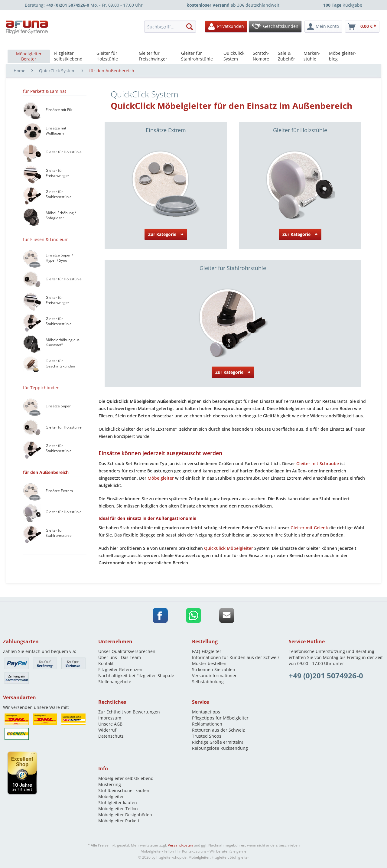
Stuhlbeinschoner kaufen (124, 790)
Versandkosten (180, 845)
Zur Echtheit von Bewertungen (129, 712)
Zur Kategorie (166, 233)
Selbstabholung (208, 682)
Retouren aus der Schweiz (218, 730)
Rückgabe (343, 5)
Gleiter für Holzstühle (300, 130)
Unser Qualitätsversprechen (127, 651)
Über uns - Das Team (120, 657)
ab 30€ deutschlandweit (233, 5)
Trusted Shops (207, 736)
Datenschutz (111, 736)
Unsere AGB (110, 724)
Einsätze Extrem (166, 130)
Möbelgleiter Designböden (125, 815)
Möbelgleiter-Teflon (118, 809)
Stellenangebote (115, 682)
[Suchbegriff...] (170, 27)
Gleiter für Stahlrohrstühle (233, 268)
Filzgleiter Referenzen (120, 669)
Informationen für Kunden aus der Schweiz (236, 657)
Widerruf (107, 730)
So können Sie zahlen (214, 669)
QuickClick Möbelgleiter (229, 548)
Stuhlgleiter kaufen (118, 803)
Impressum (110, 718)
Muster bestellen (209, 663)
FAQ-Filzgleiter (207, 651)
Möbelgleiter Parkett (119, 821)
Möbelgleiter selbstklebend (126, 778)
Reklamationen (207, 724)
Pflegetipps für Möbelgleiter (220, 718)
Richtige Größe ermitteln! (218, 742)
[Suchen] (190, 27)
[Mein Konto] (323, 27)
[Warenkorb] (362, 27)
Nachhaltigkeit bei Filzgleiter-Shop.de (136, 675)
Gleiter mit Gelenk (309, 528)
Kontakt (106, 663)
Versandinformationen (215, 675)
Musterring (110, 784)
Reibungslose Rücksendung (220, 748)
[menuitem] (172, 27)
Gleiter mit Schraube (318, 463)
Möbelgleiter (161, 478)
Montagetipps (206, 712)
